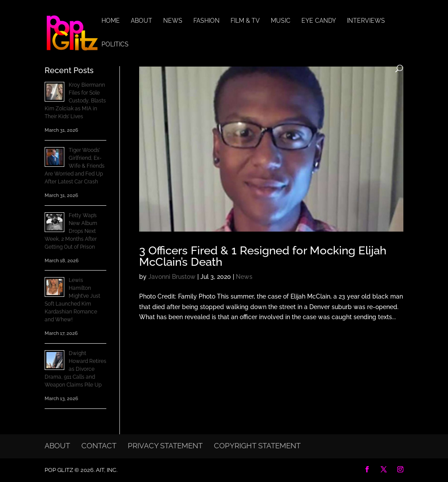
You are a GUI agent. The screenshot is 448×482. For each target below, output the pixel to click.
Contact (99, 446)
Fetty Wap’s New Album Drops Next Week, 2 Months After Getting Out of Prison (71, 231)
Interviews (366, 21)
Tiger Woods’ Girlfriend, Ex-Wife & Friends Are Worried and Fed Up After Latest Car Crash (75, 166)
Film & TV (245, 21)
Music (281, 21)
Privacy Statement (165, 446)
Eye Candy (319, 21)
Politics (115, 44)
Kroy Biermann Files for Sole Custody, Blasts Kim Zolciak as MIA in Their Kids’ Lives (75, 101)
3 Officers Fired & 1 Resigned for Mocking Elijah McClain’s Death (263, 256)
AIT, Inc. (106, 470)
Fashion (206, 21)
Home (111, 21)
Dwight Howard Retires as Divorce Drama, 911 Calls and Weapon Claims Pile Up (75, 369)
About (142, 21)
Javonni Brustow (172, 277)
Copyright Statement (257, 446)
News (173, 21)
